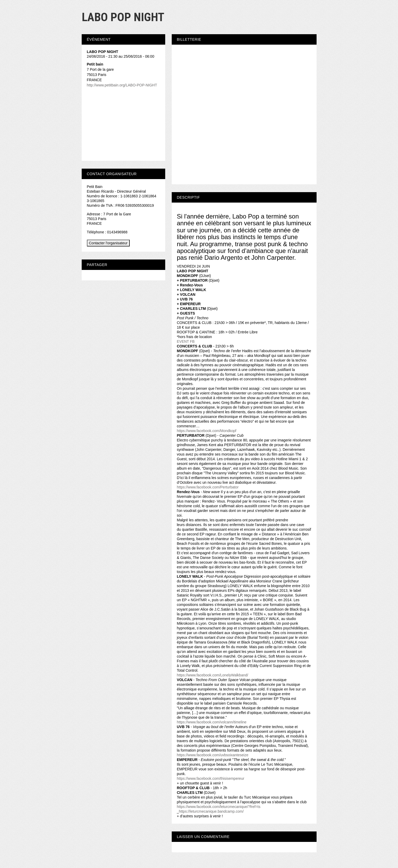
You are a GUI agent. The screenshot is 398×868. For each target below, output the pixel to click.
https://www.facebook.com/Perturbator (208, 487)
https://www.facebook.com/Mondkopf (207, 431)
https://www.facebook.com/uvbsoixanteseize (213, 755)
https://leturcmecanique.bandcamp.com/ (211, 811)
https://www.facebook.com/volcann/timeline (212, 722)
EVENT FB (186, 341)
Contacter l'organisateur (108, 243)
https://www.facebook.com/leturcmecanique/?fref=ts (219, 807)
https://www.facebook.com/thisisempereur (211, 778)
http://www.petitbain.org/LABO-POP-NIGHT (122, 85)
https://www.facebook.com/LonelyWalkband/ (213, 675)
